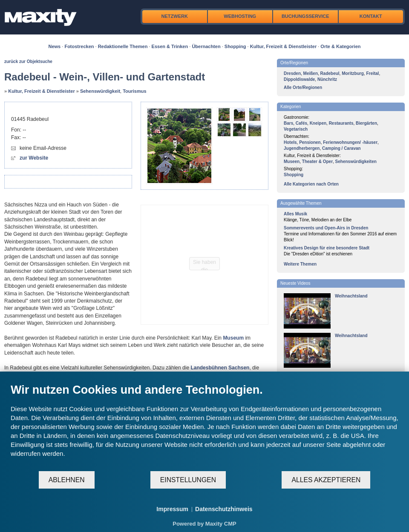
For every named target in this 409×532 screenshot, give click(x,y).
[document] (204, 427)
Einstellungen (188, 480)
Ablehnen (67, 480)
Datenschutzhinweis (224, 509)
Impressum (172, 509)
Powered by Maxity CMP (204, 524)
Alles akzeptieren (326, 480)
